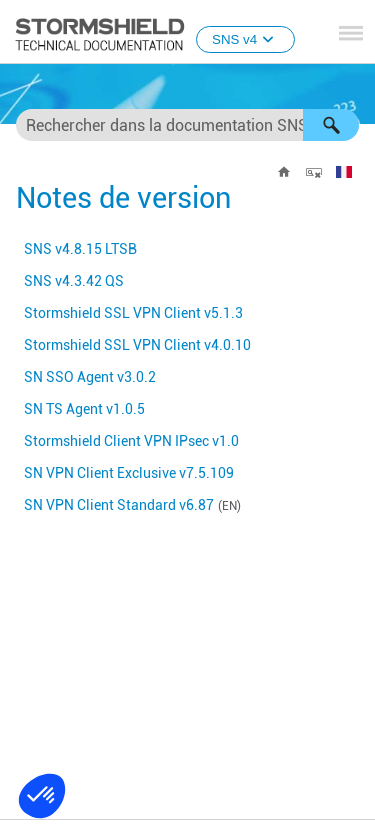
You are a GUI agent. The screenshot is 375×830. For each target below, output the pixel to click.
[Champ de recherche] (187, 125)
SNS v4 (245, 39)
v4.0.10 (137, 345)
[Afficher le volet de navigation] (351, 33)
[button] (331, 125)
